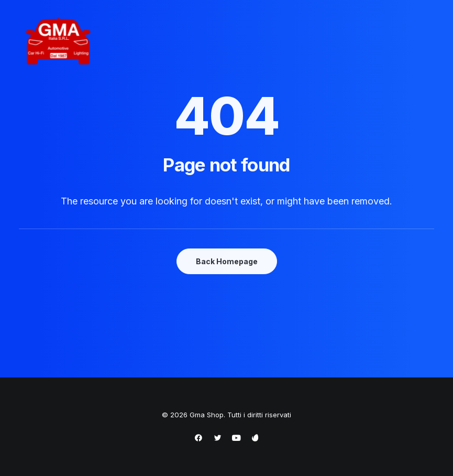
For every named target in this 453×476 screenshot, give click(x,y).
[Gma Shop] (58, 42)
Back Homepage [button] (227, 261)
